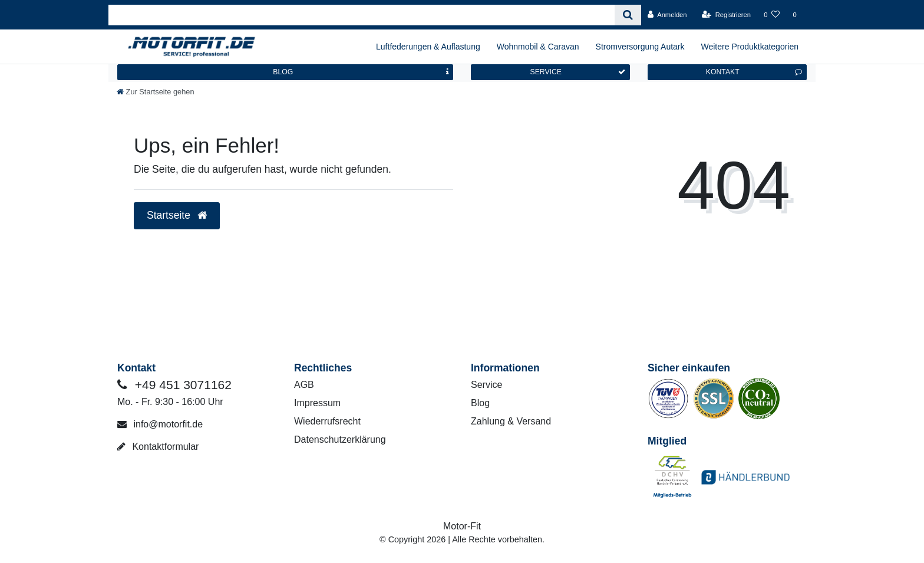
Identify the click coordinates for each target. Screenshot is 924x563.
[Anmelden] (667, 15)
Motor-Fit (462, 526)
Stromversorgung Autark (640, 47)
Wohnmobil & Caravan (538, 47)
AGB (304, 385)
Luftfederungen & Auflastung (428, 47)
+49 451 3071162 (174, 385)
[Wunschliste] (772, 15)
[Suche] (628, 15)
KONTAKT (754, 72)
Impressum (317, 403)
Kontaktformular (158, 447)
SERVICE (577, 72)
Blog (480, 403)
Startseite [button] (177, 215)
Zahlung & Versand (511, 421)
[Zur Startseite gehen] (156, 92)
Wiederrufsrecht (327, 421)
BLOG (361, 72)
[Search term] (362, 15)
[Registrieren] (726, 15)
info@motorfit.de (160, 424)
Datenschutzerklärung (340, 439)
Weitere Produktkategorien (750, 47)
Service (486, 385)
